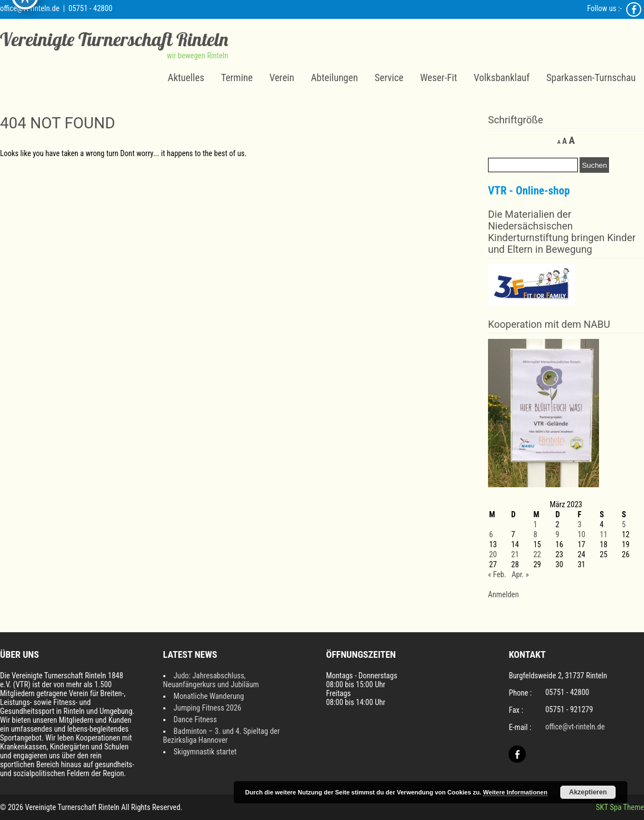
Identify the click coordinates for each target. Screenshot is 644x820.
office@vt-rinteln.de (30, 8)
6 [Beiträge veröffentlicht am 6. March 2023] (491, 534)
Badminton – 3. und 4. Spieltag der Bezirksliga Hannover (222, 736)
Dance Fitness (195, 719)
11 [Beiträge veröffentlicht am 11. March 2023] (603, 534)
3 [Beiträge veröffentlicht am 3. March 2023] (579, 524)
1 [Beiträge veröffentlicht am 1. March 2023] (535, 524)
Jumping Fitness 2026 (208, 708)
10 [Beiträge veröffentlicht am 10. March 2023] (581, 534)
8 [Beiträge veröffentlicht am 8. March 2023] (535, 534)
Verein (282, 77)
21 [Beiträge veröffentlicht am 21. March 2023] (515, 554)
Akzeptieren (588, 792)
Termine (237, 77)
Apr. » (520, 574)
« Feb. (497, 574)
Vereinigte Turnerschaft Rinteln (114, 39)
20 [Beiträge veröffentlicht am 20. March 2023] (493, 554)
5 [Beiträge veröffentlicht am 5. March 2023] (624, 524)
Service (389, 77)
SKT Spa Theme (620, 807)
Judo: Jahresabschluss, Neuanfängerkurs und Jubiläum (211, 680)
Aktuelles (186, 77)
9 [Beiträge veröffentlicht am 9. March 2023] (558, 534)
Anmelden (503, 594)
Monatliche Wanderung (209, 696)
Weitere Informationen (515, 792)
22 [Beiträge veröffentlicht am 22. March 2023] (537, 554)
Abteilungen (334, 77)
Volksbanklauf (502, 77)
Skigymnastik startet (205, 752)
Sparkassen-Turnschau (591, 77)
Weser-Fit (439, 77)
